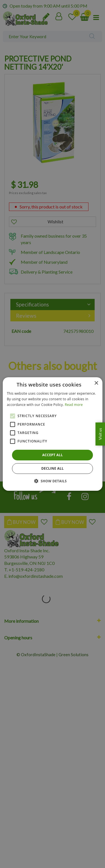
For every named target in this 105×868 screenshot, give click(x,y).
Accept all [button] (53, 455)
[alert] (53, 434)
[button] (53, 481)
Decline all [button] (53, 468)
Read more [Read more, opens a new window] (74, 405)
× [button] (96, 383)
